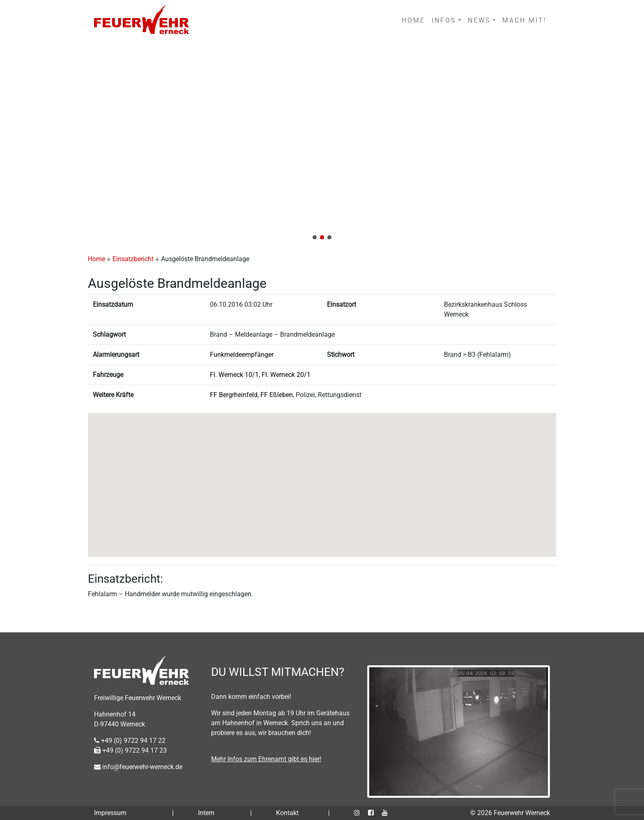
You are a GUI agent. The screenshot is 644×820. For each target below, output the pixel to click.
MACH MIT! (524, 20)
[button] (322, 143)
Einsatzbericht (133, 259)
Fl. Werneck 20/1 (286, 375)
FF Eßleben (277, 395)
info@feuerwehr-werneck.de (138, 767)
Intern (206, 813)
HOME (413, 20)
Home (97, 259)
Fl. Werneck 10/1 (234, 375)
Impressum (110, 813)
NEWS (479, 20)
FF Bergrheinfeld (234, 395)
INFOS (444, 20)
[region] (322, 143)
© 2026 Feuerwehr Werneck (510, 813)
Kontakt (287, 813)
